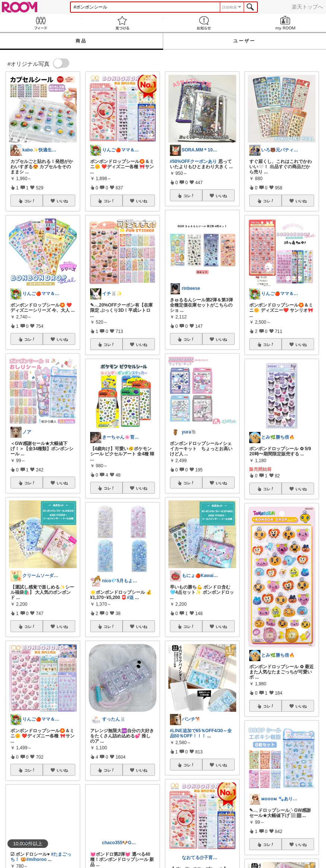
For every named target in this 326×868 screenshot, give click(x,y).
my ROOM (285, 23)
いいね (62, 201)
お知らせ (204, 23)
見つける (122, 23)
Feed (41, 23)
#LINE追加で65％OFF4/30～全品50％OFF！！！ (201, 733)
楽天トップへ (307, 7)
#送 (131, 598)
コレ (30, 201)
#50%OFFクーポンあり (194, 161)
